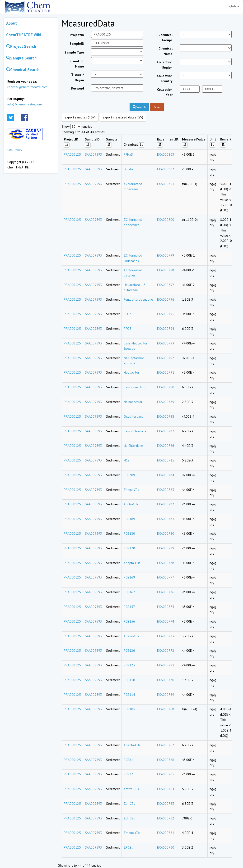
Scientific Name (77, 64)
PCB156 (129, 621)
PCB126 (129, 651)
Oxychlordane (134, 416)
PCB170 (129, 548)
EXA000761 (166, 833)
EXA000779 (166, 548)
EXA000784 (166, 475)
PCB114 (129, 695)
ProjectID (77, 35)
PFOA (128, 314)
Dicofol (129, 169)
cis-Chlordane (133, 446)
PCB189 (129, 519)
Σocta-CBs (131, 504)
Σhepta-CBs (132, 563)
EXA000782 (166, 504)
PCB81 (128, 760)
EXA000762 (166, 818)
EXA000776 (166, 592)
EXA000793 (166, 343)
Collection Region (165, 65)
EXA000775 (166, 607)
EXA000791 (166, 372)
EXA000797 (166, 285)
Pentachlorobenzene (138, 299)
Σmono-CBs (132, 833)
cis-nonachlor (133, 402)
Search (139, 107)
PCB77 (128, 774)
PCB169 (129, 577)
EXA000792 (166, 358)
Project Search (21, 46)
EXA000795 (166, 314)
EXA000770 (166, 680)
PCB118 (129, 680)
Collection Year (165, 92)
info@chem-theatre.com (25, 104)
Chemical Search (23, 70)
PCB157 (129, 607)
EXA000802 (166, 169)
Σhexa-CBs (131, 636)
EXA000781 (166, 519)
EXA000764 (166, 789)
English (233, 6)
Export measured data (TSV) (123, 117)
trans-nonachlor (135, 387)
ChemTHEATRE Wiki (23, 35)
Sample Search (21, 58)
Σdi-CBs (129, 818)
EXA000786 (166, 446)
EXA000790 (166, 387)
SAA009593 (93, 154)
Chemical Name (166, 51)
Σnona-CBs (131, 490)
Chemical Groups (166, 37)
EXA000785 (166, 460)
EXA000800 (166, 220)
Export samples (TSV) (80, 117)
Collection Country (165, 78)
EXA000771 (166, 665)
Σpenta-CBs (132, 745)
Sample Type (74, 52)
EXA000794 (166, 329)
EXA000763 (166, 804)
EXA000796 (166, 299)
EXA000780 (166, 533)
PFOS (128, 329)
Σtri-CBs (129, 804)
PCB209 (129, 475)
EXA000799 (166, 255)
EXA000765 (166, 774)
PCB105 (129, 709)
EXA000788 (166, 416)
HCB (127, 460)
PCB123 (129, 665)
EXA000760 (166, 847)
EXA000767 (166, 745)
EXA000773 (166, 636)
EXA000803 (166, 154)
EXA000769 (166, 695)
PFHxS (128, 154)
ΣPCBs (128, 847)
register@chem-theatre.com (27, 87)
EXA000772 (166, 651)
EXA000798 (166, 270)
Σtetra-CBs (131, 789)
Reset (157, 107)
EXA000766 (166, 760)
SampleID (77, 44)
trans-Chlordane (135, 431)
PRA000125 (72, 154)
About (12, 23)
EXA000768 (166, 709)
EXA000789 (166, 402)
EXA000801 (166, 184)
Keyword (78, 88)
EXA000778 (166, 563)
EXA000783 (166, 490)
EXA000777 (166, 577)
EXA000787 (166, 431)
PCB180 (129, 533)
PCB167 (129, 592)
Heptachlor (131, 372)
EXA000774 (166, 621)
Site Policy (15, 150)
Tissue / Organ (78, 77)
